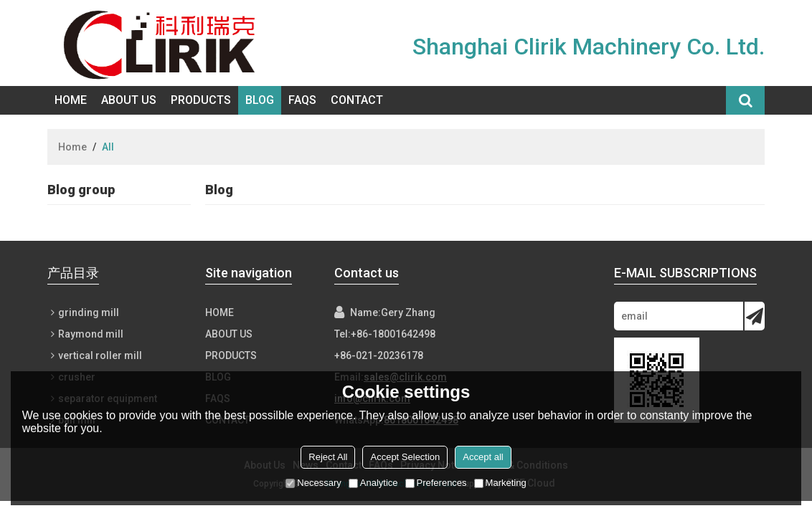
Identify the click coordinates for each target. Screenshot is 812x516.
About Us (129, 100)
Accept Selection (405, 457)
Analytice (373, 483)
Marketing (500, 483)
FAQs (302, 100)
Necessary (313, 483)
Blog (260, 100)
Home (71, 100)
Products (201, 100)
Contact (357, 100)
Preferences (436, 483)
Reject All (328, 457)
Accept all (483, 457)
